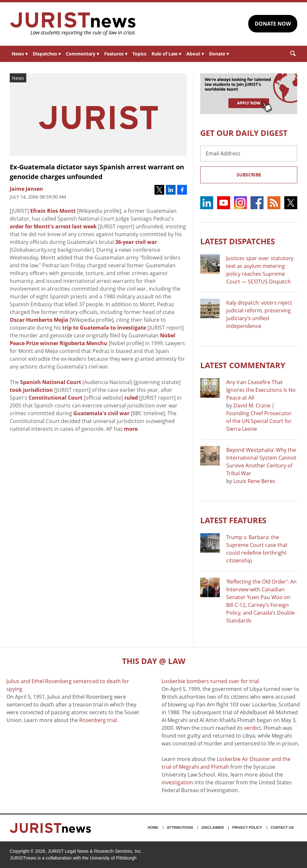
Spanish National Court (51, 382)
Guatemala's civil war (101, 413)
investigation (177, 782)
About (195, 54)
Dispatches (47, 54)
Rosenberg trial (98, 720)
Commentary (82, 54)
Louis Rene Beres (254, 481)
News (20, 54)
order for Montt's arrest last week (53, 226)
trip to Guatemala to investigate (104, 328)
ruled (131, 398)
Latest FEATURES (233, 520)
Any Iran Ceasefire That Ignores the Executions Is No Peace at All (261, 390)
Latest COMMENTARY (243, 365)
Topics (139, 54)
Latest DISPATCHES (238, 241)
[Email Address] (249, 153)
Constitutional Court (55, 398)
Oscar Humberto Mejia (39, 320)
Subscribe (249, 175)
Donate (219, 54)
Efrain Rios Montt (53, 211)
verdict (252, 728)
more (131, 429)
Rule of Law (166, 54)
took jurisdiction (31, 390)
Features (116, 54)
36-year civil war (136, 242)
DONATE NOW (273, 24)
